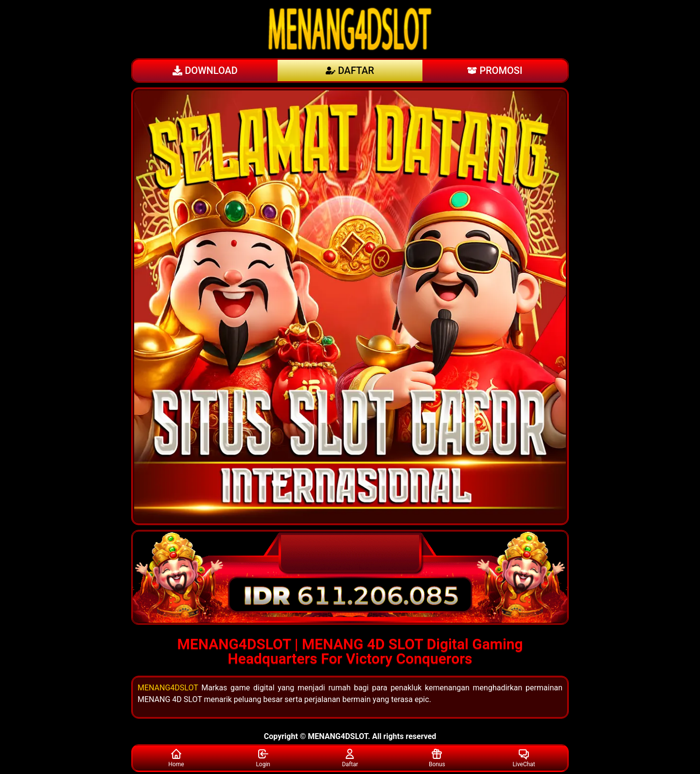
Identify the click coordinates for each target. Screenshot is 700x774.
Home (176, 758)
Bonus (437, 758)
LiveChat (524, 758)
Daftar (350, 758)
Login (263, 758)
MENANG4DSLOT (168, 688)
